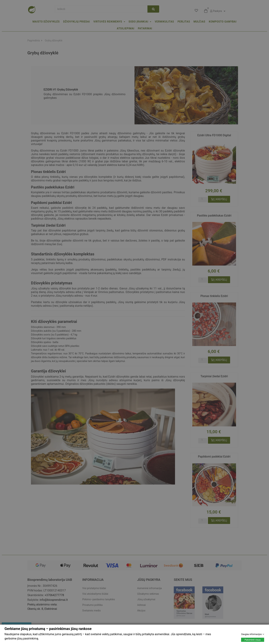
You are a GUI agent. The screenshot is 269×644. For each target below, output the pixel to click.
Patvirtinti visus (253, 640)
